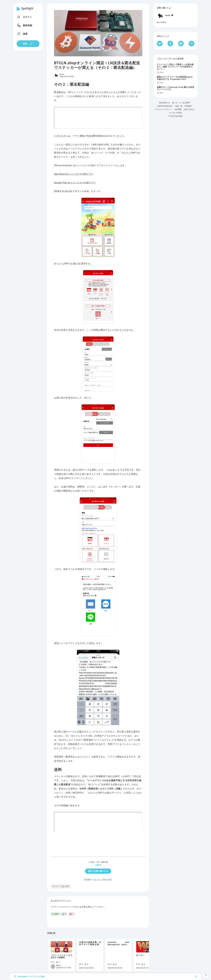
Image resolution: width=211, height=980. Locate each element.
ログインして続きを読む (102, 879)
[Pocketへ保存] (191, 44)
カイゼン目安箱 (176, 113)
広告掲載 (178, 109)
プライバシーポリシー (163, 109)
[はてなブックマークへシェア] (181, 44)
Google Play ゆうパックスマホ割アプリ (75, 183)
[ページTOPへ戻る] (206, 975)
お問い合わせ (189, 109)
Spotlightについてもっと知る (31, 976)
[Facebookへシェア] (170, 44)
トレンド (61, 886)
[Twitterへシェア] (160, 44)
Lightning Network (165, 106)
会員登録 (88, 879)
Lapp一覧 (179, 106)
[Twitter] (172, 15)
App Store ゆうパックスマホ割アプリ (74, 174)
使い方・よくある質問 (181, 103)
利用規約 (188, 106)
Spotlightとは (164, 103)
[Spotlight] (25, 11)
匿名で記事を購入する (98, 871)
